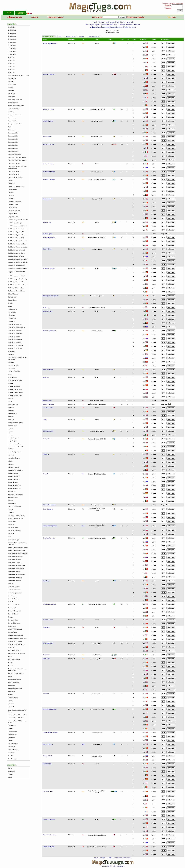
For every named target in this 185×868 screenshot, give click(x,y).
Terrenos (129, 24)
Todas (126, 27)
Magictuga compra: (94, 36)
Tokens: (82, 36)
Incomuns (105, 27)
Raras (99, 27)
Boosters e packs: (70, 36)
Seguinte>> (126, 865)
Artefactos (136, 24)
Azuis (94, 24)
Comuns (113, 27)
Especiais (120, 27)
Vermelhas (111, 24)
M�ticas (93, 27)
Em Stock (132, 27)
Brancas (88, 24)
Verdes (104, 24)
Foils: (60, 36)
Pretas (99, 24)
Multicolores (120, 24)
